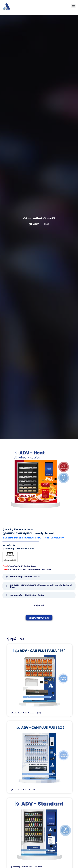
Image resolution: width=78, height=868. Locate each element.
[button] (73, 6)
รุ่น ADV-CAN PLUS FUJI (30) (23, 793)
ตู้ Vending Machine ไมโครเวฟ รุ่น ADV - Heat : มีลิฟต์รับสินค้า (33, 541)
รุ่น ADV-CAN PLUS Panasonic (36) (26, 716)
